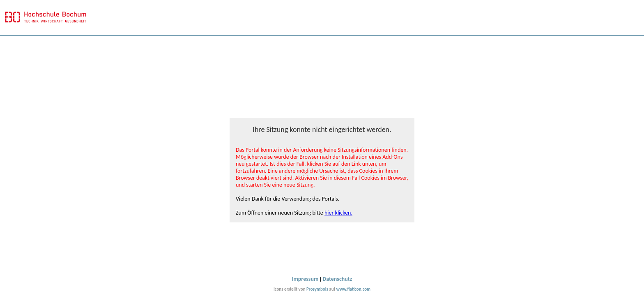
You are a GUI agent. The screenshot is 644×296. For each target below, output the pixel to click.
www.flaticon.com (353, 289)
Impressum (305, 279)
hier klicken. (338, 213)
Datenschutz (338, 279)
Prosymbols (317, 289)
